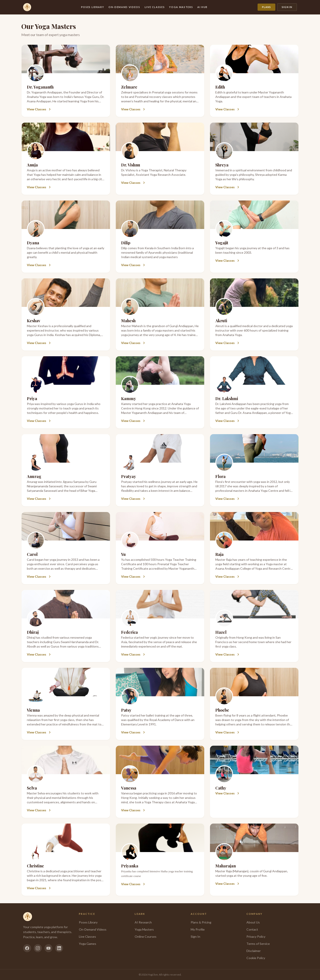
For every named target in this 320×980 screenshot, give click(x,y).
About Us (253, 922)
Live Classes (155, 7)
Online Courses (146, 936)
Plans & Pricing (201, 922)
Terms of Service (258, 944)
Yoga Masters (181, 7)
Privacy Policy (256, 936)
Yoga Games (88, 944)
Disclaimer (254, 951)
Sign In (287, 7)
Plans (267, 7)
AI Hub (202, 7)
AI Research (143, 922)
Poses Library (93, 7)
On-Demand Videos (124, 7)
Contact (252, 929)
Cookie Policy (256, 958)
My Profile (198, 929)
